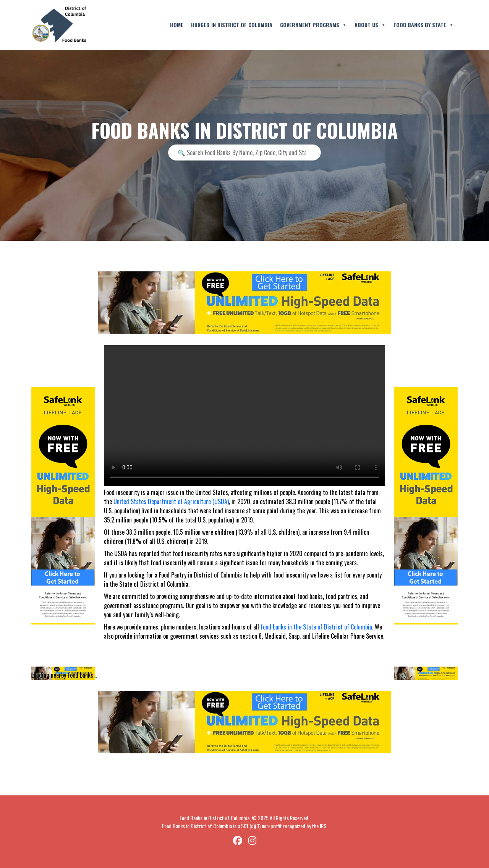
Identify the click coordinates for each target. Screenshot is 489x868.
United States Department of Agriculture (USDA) (171, 501)
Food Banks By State (424, 25)
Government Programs (313, 25)
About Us (370, 25)
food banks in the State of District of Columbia (316, 627)
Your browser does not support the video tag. (244, 415)
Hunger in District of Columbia (232, 25)
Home (177, 25)
